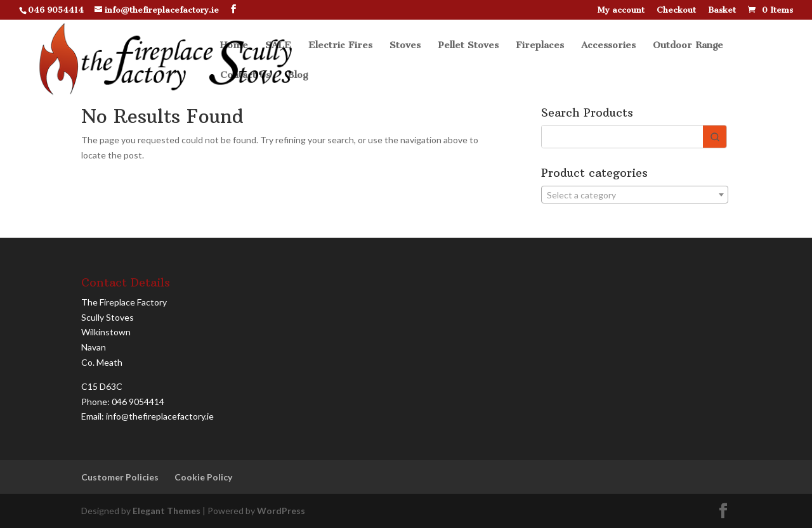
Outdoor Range (688, 46)
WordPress (281, 511)
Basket (722, 10)
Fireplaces (540, 46)
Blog (298, 75)
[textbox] (635, 195)
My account (621, 10)
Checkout (676, 10)
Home (234, 46)
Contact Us (245, 75)
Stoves (405, 46)
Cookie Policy (203, 477)
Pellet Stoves (468, 46)
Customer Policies (120, 477)
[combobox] (635, 195)
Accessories (608, 46)
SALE (278, 46)
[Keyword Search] (622, 137)
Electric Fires (340, 46)
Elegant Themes (167, 511)
